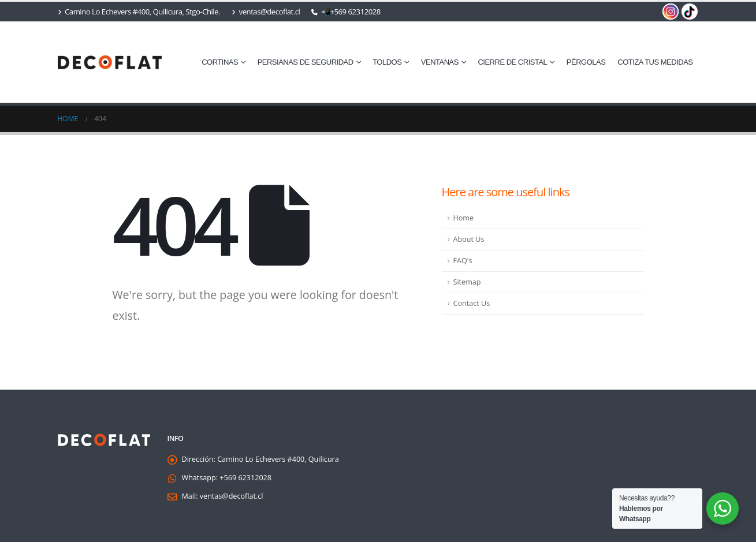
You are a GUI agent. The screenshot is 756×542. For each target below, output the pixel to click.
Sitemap (467, 282)
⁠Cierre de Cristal (512, 62)
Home (464, 218)
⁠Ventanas (440, 62)
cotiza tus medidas (655, 62)
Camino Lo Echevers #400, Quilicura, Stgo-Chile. (139, 12)
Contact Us (472, 303)
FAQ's (463, 261)
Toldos (387, 62)
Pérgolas (586, 62)
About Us (469, 239)
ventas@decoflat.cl (266, 12)
